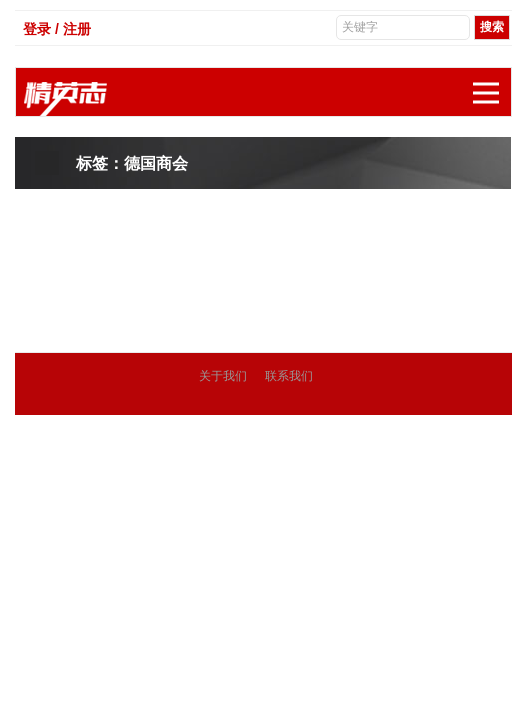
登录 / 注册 (57, 29)
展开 (492, 82)
